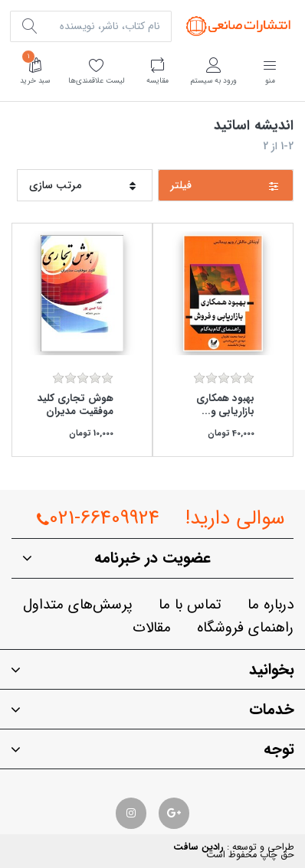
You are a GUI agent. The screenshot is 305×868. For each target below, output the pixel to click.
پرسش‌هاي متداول (78, 605)
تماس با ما (190, 605)
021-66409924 (98, 519)
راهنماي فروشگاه (245, 628)
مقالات (152, 628)
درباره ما (271, 605)
